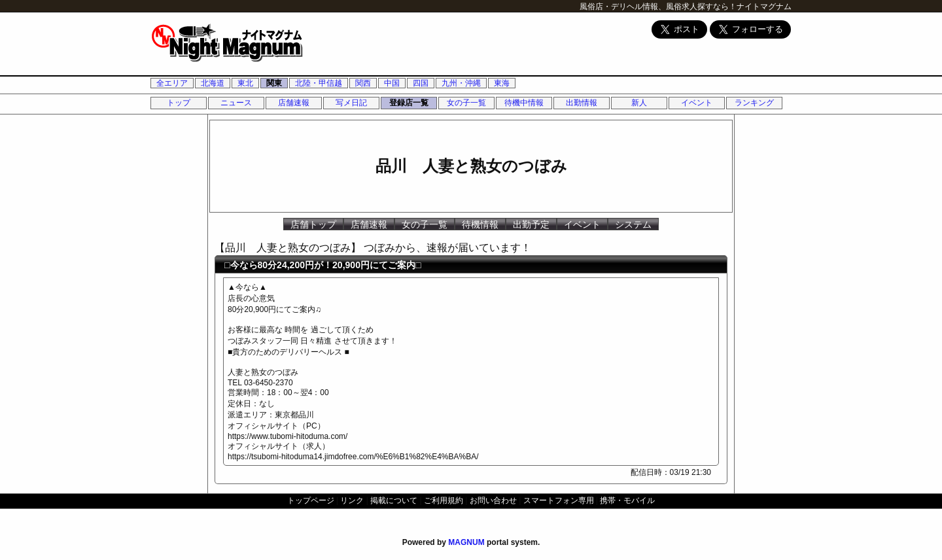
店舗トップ (313, 224)
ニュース (236, 103)
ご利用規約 (444, 500)
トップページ (311, 500)
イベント (697, 103)
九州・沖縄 (461, 83)
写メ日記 (351, 103)
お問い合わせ (493, 500)
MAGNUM (466, 542)
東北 (245, 83)
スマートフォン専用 (559, 500)
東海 (502, 83)
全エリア (172, 83)
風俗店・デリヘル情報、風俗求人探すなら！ (658, 7)
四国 (421, 83)
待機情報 (480, 224)
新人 (639, 103)
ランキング (754, 103)
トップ (179, 103)
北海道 (213, 83)
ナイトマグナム (764, 7)
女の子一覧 (466, 103)
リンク (352, 500)
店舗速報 (294, 103)
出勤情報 (582, 103)
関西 (363, 83)
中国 (392, 83)
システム (633, 224)
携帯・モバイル (627, 500)
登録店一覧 (409, 103)
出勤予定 (531, 224)
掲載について (394, 500)
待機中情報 (524, 103)
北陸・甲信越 (319, 83)
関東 (274, 83)
